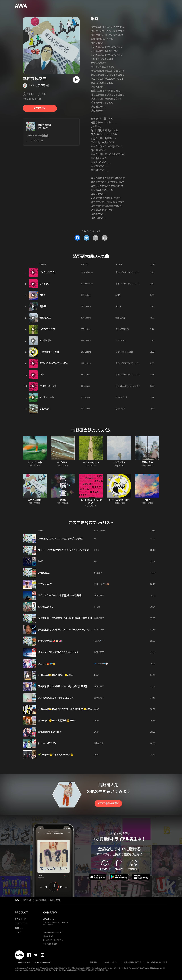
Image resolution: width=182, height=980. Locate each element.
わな (42, 375)
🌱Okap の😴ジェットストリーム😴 (56, 755)
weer (96, 732)
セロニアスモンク (48, 386)
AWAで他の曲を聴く (108, 803)
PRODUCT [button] (21, 912)
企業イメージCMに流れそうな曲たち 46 (58, 652)
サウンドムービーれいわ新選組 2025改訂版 (60, 596)
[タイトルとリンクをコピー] (96, 238)
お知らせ (19, 928)
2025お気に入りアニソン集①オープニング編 (60, 539)
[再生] (76, 80)
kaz (96, 561)
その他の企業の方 (50, 944)
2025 (41, 561)
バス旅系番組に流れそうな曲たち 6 (56, 698)
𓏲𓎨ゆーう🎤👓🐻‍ (102, 584)
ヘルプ (18, 933)
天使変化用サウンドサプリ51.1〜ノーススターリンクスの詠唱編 (70, 630)
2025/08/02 (44, 573)
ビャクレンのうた (48, 272)
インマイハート (47, 397)
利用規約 (93, 962)
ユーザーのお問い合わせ (52, 933)
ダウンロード (20, 919)
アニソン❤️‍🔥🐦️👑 (47, 664)
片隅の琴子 (99, 595)
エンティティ (46, 341)
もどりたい (45, 409)
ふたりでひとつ (47, 329)
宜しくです (99, 743)
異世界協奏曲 (45, 125)
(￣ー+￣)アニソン (47, 743)
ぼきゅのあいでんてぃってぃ (128, 272)
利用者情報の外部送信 (133, 962)
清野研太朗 (44, 85)
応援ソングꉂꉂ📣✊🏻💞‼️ (50, 641)
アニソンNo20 (45, 584)
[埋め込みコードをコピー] (105, 238)
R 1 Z (97, 550)
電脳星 (43, 306)
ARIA (42, 295)
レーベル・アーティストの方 (53, 940)
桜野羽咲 (98, 573)
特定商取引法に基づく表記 (157, 962)
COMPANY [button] (50, 912)
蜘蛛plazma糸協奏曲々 (50, 732)
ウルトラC (45, 284)
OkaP (97, 675)
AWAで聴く (40, 108)
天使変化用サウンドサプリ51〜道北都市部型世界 (63, 686)
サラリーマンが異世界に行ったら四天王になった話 (63, 550)
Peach (97, 607)
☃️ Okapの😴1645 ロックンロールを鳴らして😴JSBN (65, 709)
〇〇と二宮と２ (46, 607)
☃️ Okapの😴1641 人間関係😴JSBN (57, 721)
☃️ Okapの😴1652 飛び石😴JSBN (56, 675)
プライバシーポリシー (111, 962)
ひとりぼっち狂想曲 (49, 352)
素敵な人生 (45, 318)
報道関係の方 (48, 936)
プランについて (22, 924)
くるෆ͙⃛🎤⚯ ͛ (99, 641)
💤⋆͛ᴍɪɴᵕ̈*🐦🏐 (101, 664)
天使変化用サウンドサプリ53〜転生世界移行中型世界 (65, 618)
